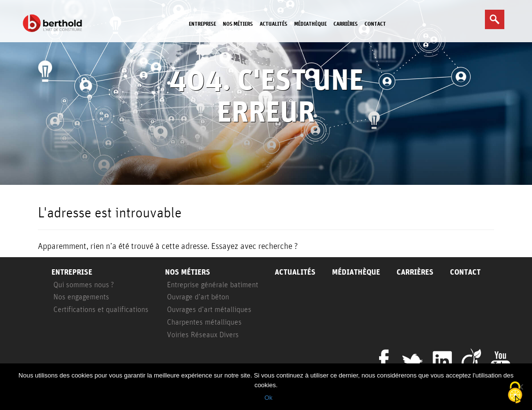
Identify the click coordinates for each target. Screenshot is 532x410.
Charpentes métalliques (204, 322)
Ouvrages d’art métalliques (209, 309)
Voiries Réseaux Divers (203, 334)
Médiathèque (310, 24)
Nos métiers (238, 24)
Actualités (274, 24)
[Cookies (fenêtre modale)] (515, 393)
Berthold (54, 23)
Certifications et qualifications (101, 309)
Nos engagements (81, 296)
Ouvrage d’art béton (198, 296)
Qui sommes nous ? (84, 284)
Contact (375, 24)
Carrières (346, 24)
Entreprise (202, 24)
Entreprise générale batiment (213, 284)
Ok (269, 398)
